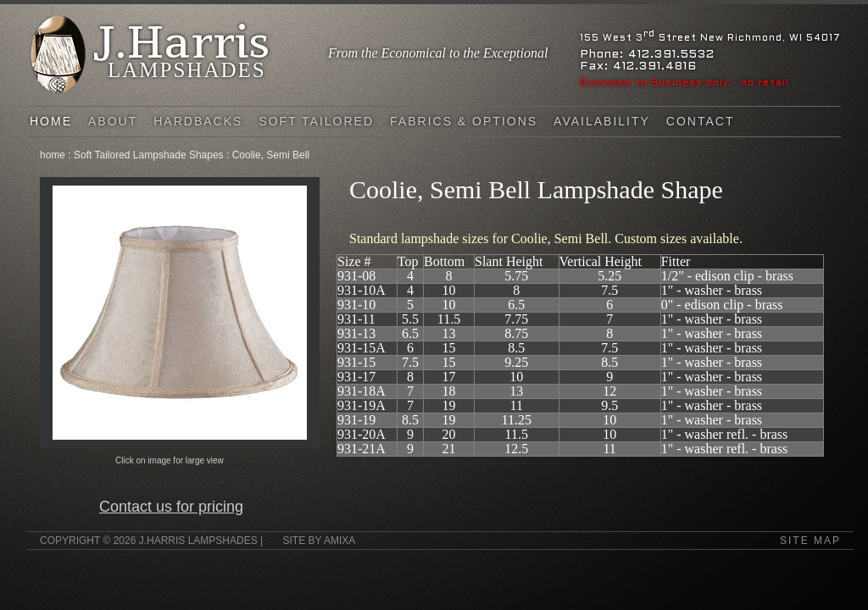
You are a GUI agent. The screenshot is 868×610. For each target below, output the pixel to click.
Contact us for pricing (171, 507)
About (113, 121)
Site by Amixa (319, 541)
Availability (602, 121)
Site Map (810, 541)
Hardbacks (198, 121)
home (53, 155)
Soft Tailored (316, 121)
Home (51, 121)
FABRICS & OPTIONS (464, 121)
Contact (701, 121)
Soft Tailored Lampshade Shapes (149, 155)
